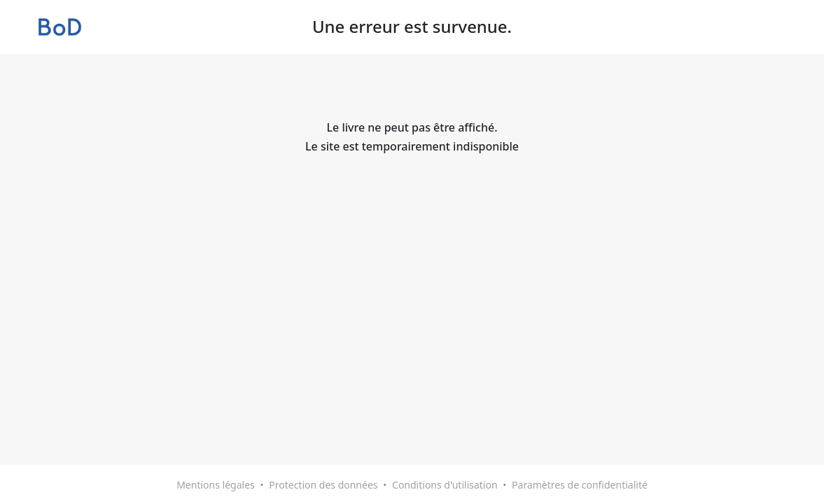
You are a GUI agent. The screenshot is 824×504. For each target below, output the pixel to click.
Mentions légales (216, 485)
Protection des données (323, 485)
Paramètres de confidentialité (580, 485)
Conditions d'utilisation (445, 485)
